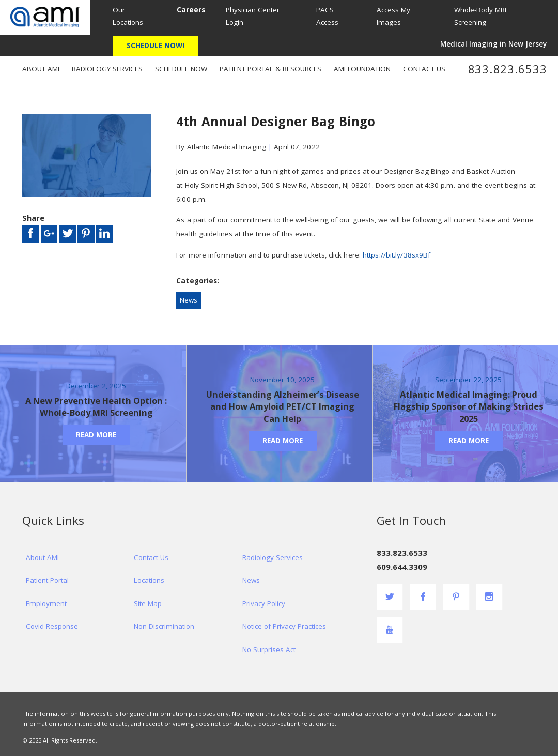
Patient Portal (47, 580)
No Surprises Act (269, 649)
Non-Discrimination (164, 626)
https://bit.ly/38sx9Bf (397, 255)
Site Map (148, 603)
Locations (149, 580)
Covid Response (52, 626)
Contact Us (151, 557)
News (189, 300)
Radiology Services (273, 557)
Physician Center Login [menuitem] (253, 16)
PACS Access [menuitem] (327, 16)
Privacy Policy (264, 603)
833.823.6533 (508, 69)
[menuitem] (190, 10)
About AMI (42, 557)
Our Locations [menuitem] (128, 16)
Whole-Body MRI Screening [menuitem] (480, 16)
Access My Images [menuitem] (393, 16)
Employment (46, 603)
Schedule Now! (156, 46)
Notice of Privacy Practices (284, 626)
